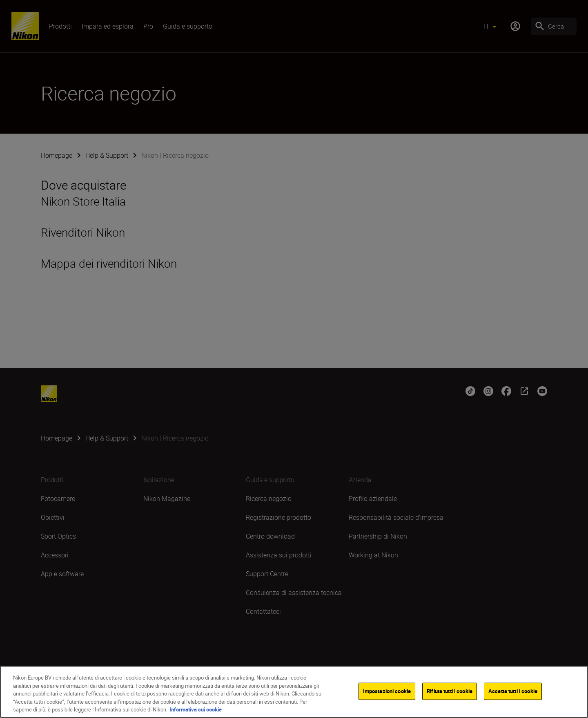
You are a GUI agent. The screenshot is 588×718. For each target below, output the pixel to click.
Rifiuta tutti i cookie (450, 691)
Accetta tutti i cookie (513, 691)
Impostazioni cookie (387, 691)
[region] (294, 692)
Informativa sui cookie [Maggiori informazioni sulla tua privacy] (196, 709)
